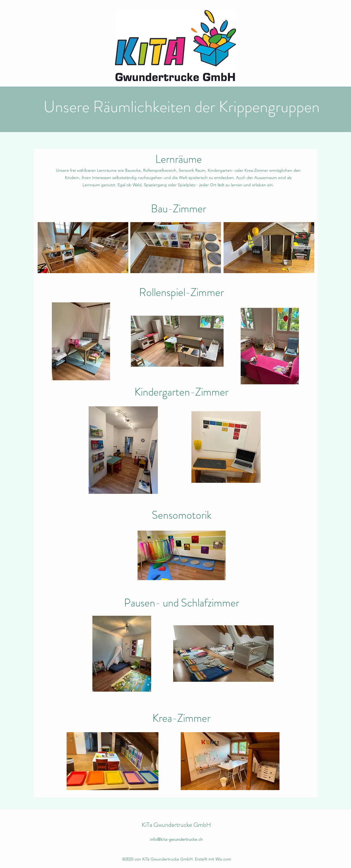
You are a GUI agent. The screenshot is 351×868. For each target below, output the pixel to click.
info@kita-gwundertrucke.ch (176, 839)
